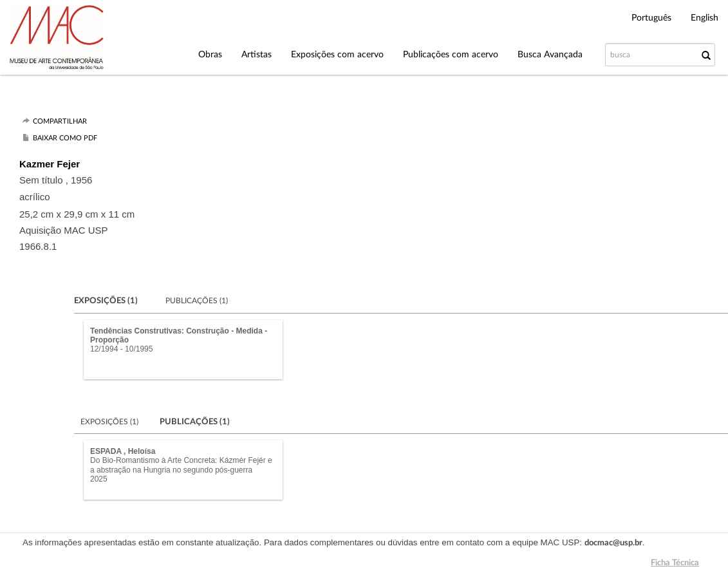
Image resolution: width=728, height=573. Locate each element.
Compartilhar (60, 121)
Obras (210, 55)
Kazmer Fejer (50, 164)
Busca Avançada (550, 55)
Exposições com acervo (337, 55)
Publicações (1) (197, 301)
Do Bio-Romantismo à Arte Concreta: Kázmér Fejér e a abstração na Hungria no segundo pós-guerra (181, 465)
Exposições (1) (155, 422)
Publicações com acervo (451, 55)
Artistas (257, 55)
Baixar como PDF (65, 138)
